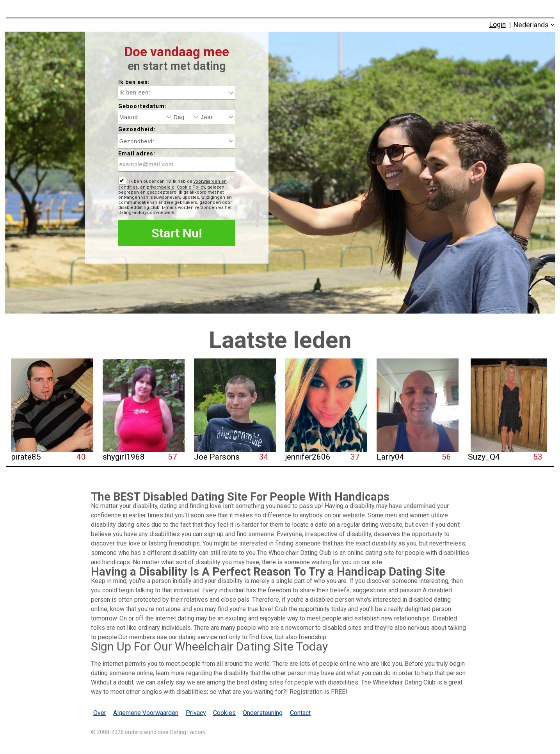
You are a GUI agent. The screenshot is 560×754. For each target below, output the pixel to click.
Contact (300, 713)
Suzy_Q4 (484, 457)
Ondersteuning (263, 713)
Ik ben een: (134, 82)
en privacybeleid (157, 187)
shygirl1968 (124, 457)
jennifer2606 (308, 457)
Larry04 (390, 457)
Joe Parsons (217, 457)
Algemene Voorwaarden (146, 713)
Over (100, 713)
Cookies (224, 713)
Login (498, 25)
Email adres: (137, 153)
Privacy (196, 713)
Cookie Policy (191, 187)
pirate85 (26, 457)
